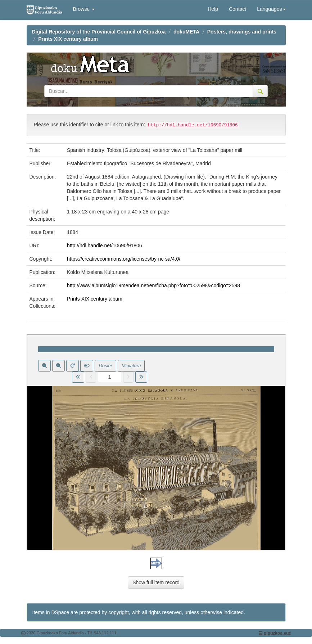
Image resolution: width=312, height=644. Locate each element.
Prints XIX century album (68, 39)
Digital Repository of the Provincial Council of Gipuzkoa (99, 32)
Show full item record (156, 582)
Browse (84, 9)
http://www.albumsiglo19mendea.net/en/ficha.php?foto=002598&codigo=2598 (153, 285)
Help (213, 9)
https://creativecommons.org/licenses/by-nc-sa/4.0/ (124, 259)
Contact (238, 9)
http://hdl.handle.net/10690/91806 (105, 246)
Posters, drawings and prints (242, 32)
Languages (271, 9)
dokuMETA (186, 32)
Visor (156, 442)
